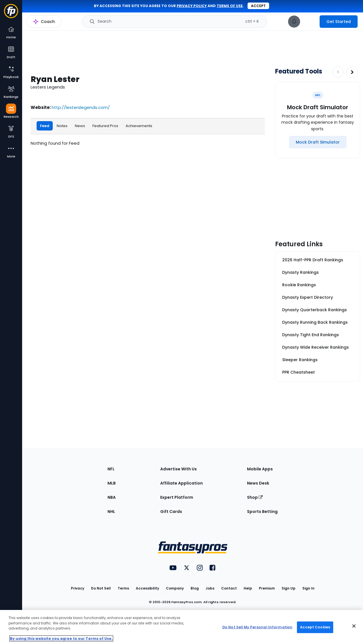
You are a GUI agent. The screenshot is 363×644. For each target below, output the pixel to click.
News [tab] (80, 126)
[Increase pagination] (352, 72)
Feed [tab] (45, 126)
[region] (181, 627)
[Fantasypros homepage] (11, 14)
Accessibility (147, 588)
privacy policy (192, 6)
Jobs (210, 588)
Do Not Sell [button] (101, 588)
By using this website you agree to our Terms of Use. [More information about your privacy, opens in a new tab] (61, 638)
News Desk (258, 483)
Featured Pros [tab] (105, 126)
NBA (112, 497)
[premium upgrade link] (310, 22)
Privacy (78, 588)
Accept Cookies (315, 627)
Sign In (308, 588)
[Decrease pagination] (338, 72)
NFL (111, 469)
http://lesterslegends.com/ (81, 107)
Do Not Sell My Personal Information (257, 627)
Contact (229, 588)
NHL (111, 512)
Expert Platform (177, 497)
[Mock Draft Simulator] (318, 142)
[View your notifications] (294, 22)
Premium (267, 588)
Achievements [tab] (139, 126)
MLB (112, 483)
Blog (195, 588)
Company (175, 588)
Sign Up (289, 588)
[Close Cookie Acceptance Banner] (354, 626)
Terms (123, 588)
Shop (255, 497)
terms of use (230, 6)
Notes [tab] (62, 126)
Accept (258, 6)
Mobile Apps (260, 469)
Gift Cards (171, 512)
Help (248, 588)
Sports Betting (262, 512)
